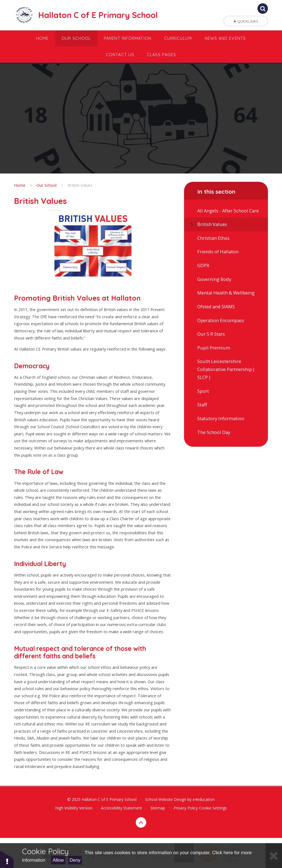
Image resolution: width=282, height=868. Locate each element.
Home (20, 185)
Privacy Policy (186, 808)
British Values (80, 185)
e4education (204, 799)
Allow (58, 860)
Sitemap (158, 808)
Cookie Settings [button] (213, 808)
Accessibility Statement (122, 808)
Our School (46, 185)
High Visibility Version (74, 808)
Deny (75, 860)
